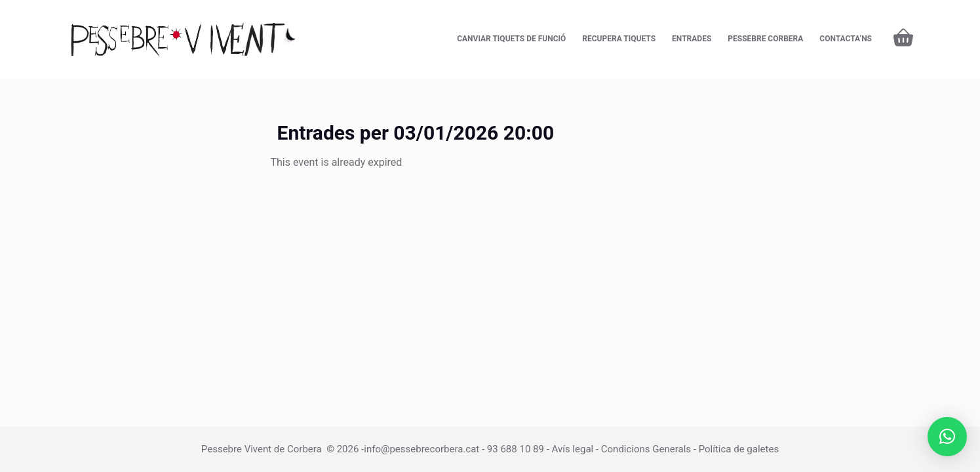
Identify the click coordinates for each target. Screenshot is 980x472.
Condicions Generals (646, 449)
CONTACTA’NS (846, 39)
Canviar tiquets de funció (511, 39)
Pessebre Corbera (765, 39)
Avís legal (573, 449)
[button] (947, 437)
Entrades (692, 39)
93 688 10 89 (516, 449)
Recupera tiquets (619, 39)
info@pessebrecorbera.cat (421, 449)
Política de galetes (739, 449)
